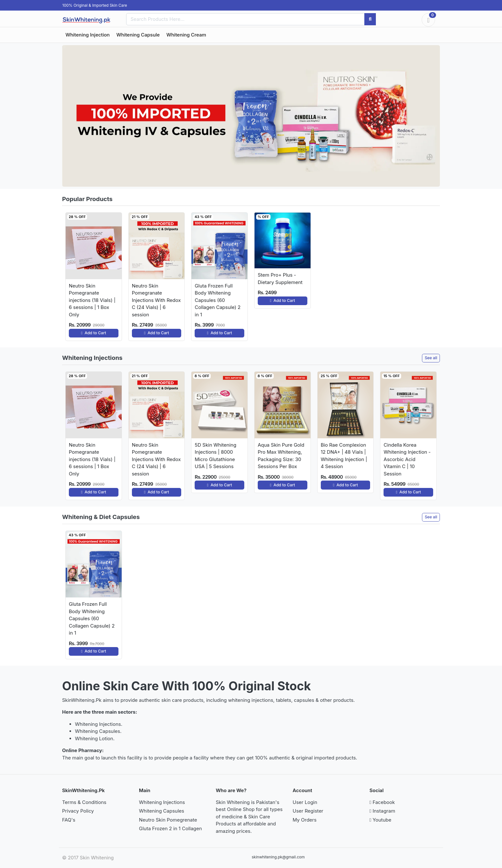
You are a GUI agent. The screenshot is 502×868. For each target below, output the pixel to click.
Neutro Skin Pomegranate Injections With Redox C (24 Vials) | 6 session (156, 300)
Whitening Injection (88, 35)
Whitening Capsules (162, 811)
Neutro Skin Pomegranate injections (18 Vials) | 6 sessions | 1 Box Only (92, 300)
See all (431, 358)
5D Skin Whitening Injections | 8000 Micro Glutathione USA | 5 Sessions (215, 456)
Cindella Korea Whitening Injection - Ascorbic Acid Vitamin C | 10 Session (407, 459)
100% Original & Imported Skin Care (95, 5)
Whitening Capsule (138, 35)
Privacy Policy (78, 811)
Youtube (380, 820)
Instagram (382, 811)
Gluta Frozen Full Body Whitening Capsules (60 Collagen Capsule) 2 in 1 (218, 300)
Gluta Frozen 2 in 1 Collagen (170, 828)
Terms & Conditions (84, 802)
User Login (305, 802)
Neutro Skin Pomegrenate (168, 820)
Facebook (382, 802)
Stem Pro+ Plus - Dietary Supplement (280, 279)
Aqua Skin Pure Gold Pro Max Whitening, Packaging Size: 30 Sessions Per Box (281, 456)
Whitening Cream (186, 35)
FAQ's (69, 820)
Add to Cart (93, 333)
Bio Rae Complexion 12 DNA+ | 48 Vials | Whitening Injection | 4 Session (344, 456)
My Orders (305, 820)
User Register (308, 811)
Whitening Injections (162, 802)
